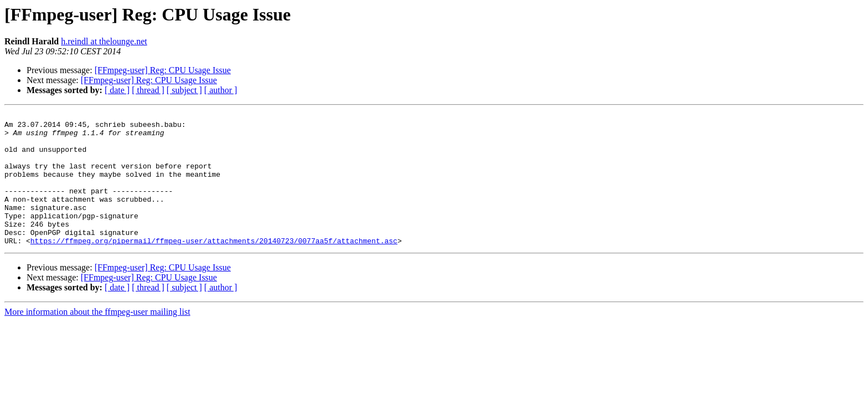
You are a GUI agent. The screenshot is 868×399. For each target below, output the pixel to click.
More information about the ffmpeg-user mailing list (97, 338)
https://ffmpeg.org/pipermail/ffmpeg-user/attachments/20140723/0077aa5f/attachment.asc (214, 267)
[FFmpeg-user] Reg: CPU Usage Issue (163, 70)
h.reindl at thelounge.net (104, 41)
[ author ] (221, 90)
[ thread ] (148, 90)
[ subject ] (184, 90)
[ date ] (117, 90)
